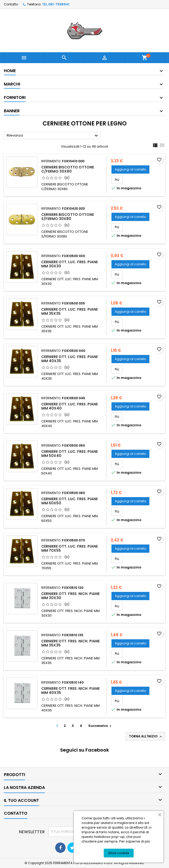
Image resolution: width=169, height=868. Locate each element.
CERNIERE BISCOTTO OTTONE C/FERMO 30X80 (68, 169)
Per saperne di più (135, 841)
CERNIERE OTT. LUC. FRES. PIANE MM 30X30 (70, 264)
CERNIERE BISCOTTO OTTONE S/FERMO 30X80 (68, 217)
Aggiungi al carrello (130, 169)
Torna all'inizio (146, 736)
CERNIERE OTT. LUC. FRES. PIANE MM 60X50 (70, 501)
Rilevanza (53, 136)
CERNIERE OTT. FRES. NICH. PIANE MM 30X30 (70, 596)
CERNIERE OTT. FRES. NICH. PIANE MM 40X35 (70, 691)
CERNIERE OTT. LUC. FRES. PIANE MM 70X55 (70, 548)
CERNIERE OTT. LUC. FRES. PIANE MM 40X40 (70, 406)
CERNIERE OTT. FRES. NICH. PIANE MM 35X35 (70, 643)
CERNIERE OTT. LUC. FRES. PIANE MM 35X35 (70, 311)
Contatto (11, 4)
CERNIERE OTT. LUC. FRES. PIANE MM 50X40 (70, 454)
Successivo (100, 726)
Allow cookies (119, 853)
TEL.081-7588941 (56, 4)
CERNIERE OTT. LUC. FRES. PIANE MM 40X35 (70, 359)
